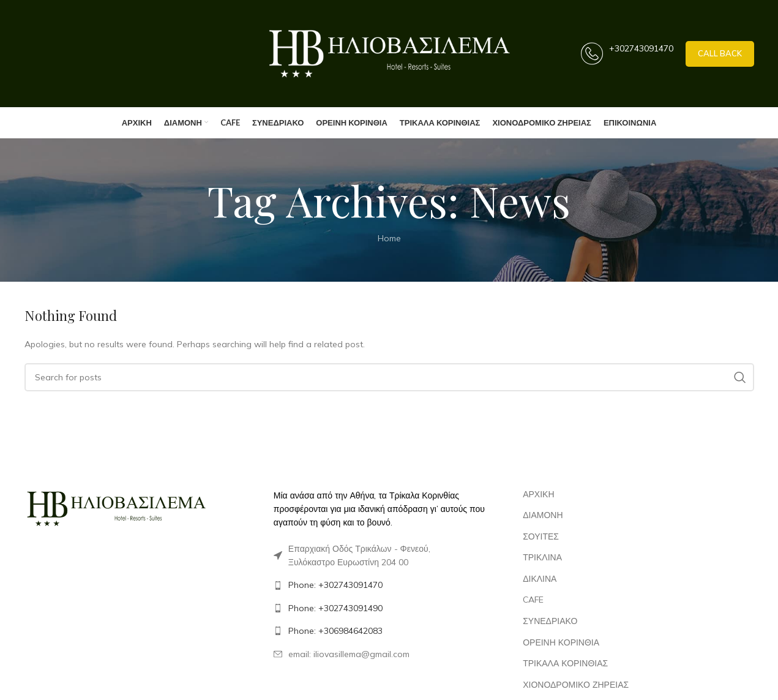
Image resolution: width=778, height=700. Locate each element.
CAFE (533, 600)
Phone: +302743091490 (335, 608)
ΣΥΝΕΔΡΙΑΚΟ (550, 621)
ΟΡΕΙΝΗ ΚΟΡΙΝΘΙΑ (561, 642)
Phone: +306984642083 (335, 631)
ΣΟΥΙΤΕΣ (541, 536)
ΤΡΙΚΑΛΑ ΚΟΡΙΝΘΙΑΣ (565, 663)
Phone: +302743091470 (335, 585)
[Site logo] (389, 53)
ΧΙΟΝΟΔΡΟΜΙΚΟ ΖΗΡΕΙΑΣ (576, 685)
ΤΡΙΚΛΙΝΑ (542, 557)
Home (389, 238)
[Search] (389, 377)
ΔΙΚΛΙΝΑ (540, 579)
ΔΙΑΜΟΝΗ (543, 515)
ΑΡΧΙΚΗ (538, 494)
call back (720, 53)
